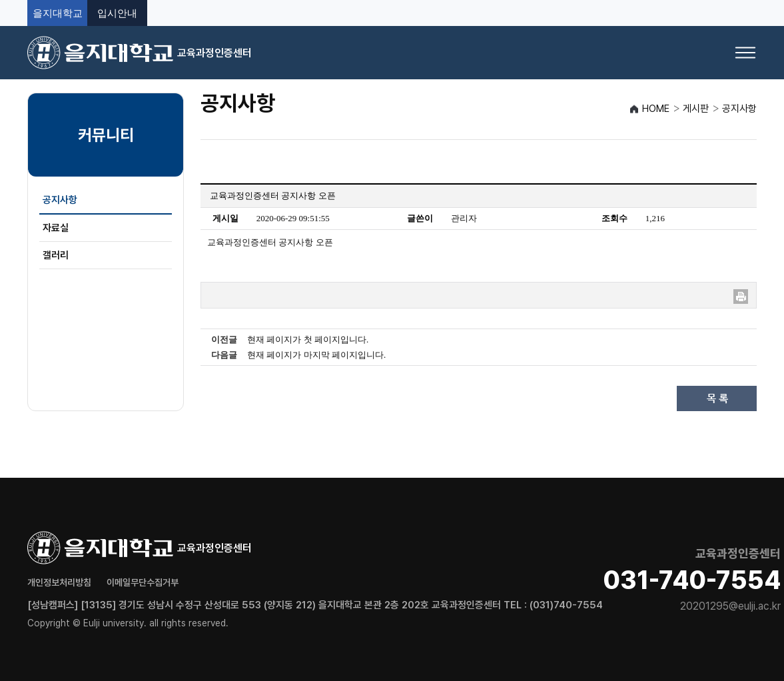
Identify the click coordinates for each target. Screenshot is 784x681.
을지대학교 (58, 13)
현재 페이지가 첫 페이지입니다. (308, 340)
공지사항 (60, 200)
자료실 (56, 228)
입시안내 (117, 13)
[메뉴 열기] (745, 53)
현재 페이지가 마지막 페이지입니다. (316, 355)
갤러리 (56, 255)
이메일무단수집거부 (143, 582)
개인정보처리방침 (59, 582)
